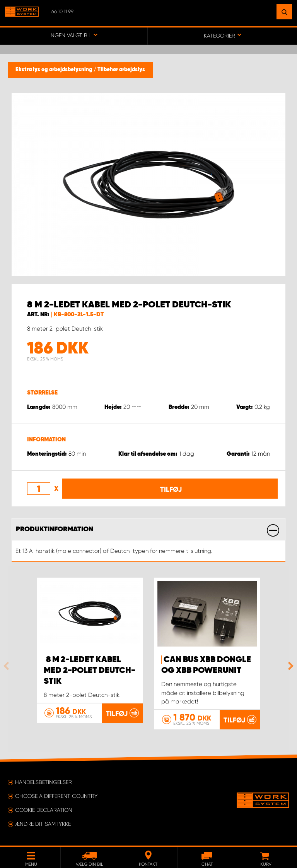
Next (289, 666)
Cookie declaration (44, 810)
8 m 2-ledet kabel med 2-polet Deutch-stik (90, 671)
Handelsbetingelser (44, 782)
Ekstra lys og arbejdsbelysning (55, 70)
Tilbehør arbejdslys (121, 70)
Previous (8, 666)
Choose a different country (56, 796)
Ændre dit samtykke (43, 824)
